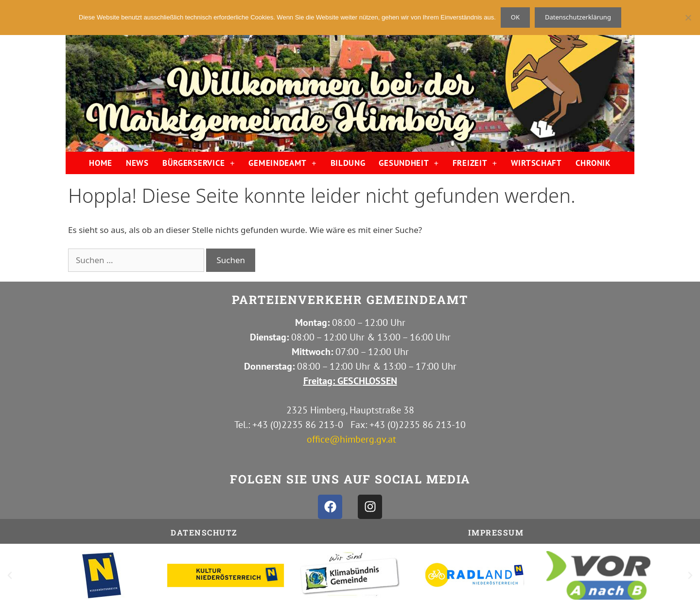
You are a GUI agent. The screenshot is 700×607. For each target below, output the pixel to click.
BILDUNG (348, 163)
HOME (101, 163)
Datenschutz (204, 532)
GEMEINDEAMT (282, 163)
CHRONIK (593, 163)
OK (515, 17)
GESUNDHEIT (409, 163)
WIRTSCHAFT (536, 163)
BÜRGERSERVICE (199, 163)
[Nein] (688, 18)
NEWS (137, 163)
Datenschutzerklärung (578, 17)
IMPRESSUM (496, 532)
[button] (10, 575)
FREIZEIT (475, 163)
